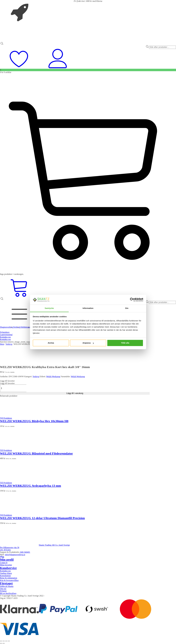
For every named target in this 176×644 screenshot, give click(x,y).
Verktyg (9, 344)
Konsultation (5, 576)
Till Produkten (6, 418)
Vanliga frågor (6, 573)
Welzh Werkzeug (53, 376)
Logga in (4, 563)
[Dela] (6, 641)
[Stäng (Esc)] (9, 641)
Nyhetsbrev (5, 332)
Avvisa (51, 343)
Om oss (3, 589)
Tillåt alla (125, 343)
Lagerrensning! (6, 335)
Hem (2, 344)
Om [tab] (127, 308)
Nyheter (3, 591)
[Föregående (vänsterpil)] (1, 643)
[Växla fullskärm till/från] (4, 641)
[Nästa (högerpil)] (4, 643)
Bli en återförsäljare (8, 593)
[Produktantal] (14, 388)
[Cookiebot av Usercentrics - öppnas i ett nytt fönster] (132, 300)
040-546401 (25, 552)
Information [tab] (88, 308)
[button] (7, 381)
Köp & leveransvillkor (9, 580)
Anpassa (88, 343)
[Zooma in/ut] (1, 641)
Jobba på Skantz (7, 586)
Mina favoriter (6, 565)
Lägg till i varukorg (75, 393)
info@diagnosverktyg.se (15, 555)
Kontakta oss (5, 337)
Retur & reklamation (9, 578)
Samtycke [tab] (49, 308)
